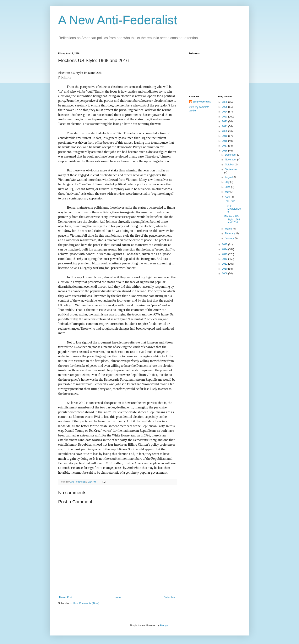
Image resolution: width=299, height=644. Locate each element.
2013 (225, 254)
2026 (225, 102)
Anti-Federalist (202, 102)
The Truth (230, 201)
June (228, 187)
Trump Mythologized (232, 209)
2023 (225, 117)
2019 (225, 136)
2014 (225, 249)
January (230, 238)
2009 (225, 274)
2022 (225, 121)
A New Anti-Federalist (118, 20)
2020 (225, 131)
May (228, 192)
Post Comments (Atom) (86, 603)
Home (118, 597)
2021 (225, 126)
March (229, 229)
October (230, 165)
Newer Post (66, 597)
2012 (225, 259)
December (231, 155)
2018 (225, 141)
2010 (225, 269)
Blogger (164, 626)
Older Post (170, 597)
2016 (225, 151)
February (230, 233)
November (231, 160)
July (227, 182)
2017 (225, 146)
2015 (225, 244)
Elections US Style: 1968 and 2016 (232, 219)
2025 (225, 107)
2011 (225, 264)
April (228, 197)
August (229, 177)
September (231, 169)
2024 (225, 112)
